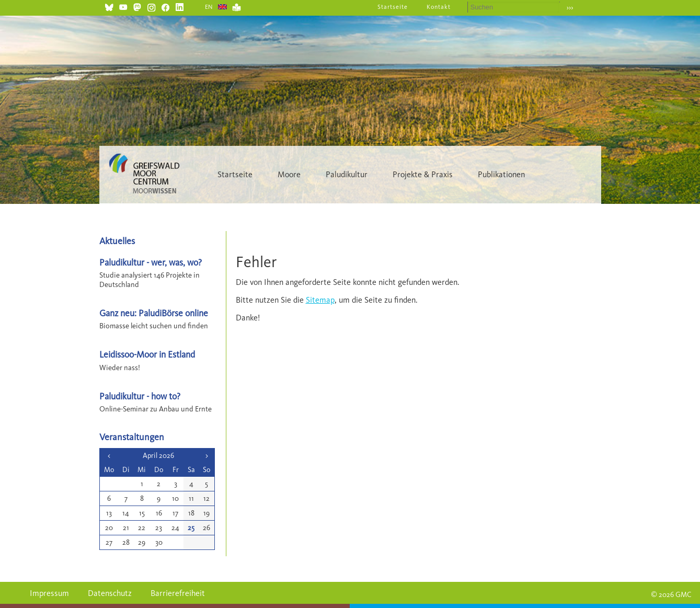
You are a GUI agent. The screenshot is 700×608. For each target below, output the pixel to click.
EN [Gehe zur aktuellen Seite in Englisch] (209, 7)
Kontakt (439, 7)
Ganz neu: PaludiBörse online (154, 313)
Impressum (49, 593)
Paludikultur (347, 174)
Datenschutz (110, 593)
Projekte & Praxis (423, 174)
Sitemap (320, 300)
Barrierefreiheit (178, 593)
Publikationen (501, 174)
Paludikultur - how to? (140, 396)
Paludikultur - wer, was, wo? (151, 262)
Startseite (393, 7)
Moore (289, 174)
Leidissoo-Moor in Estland (147, 354)
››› (570, 8)
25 (191, 528)
